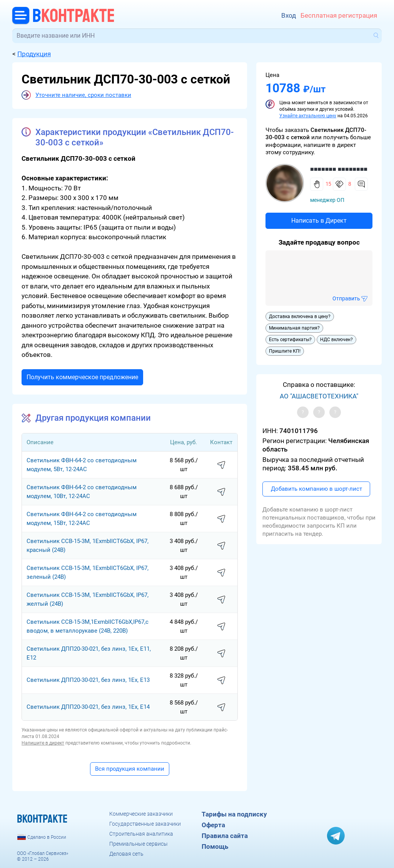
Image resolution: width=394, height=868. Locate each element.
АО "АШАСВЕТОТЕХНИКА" (319, 396)
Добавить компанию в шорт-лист (316, 489)
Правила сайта (225, 836)
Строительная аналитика (141, 834)
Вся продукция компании (130, 769)
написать (221, 465)
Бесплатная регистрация (339, 15)
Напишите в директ (43, 743)
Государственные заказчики (145, 824)
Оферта (213, 825)
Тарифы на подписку (234, 814)
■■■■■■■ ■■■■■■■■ (339, 169)
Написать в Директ (319, 221)
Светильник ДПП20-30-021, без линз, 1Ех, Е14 (88, 707)
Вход (289, 15)
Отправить (346, 298)
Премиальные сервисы (139, 844)
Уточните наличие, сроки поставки (83, 95)
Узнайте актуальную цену (308, 116)
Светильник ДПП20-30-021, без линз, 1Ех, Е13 (88, 680)
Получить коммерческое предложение (82, 377)
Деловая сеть (126, 854)
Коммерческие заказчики (141, 814)
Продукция (34, 54)
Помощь (215, 846)
